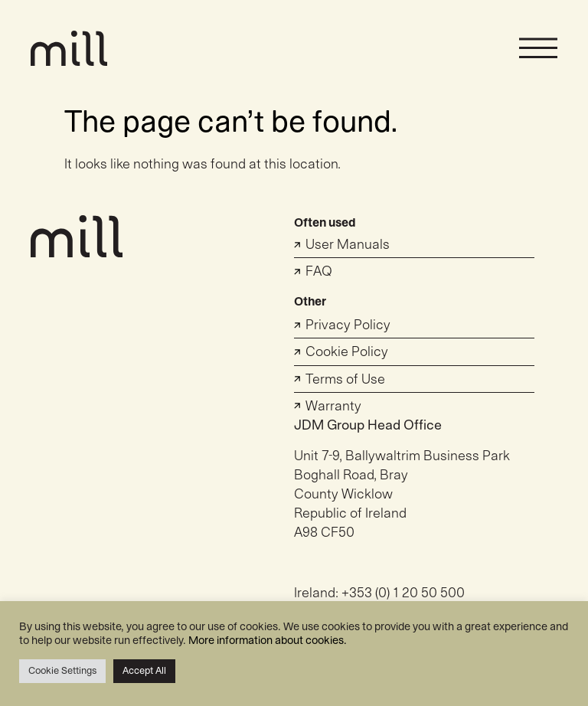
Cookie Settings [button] (62, 671)
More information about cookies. (268, 641)
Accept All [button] (144, 671)
